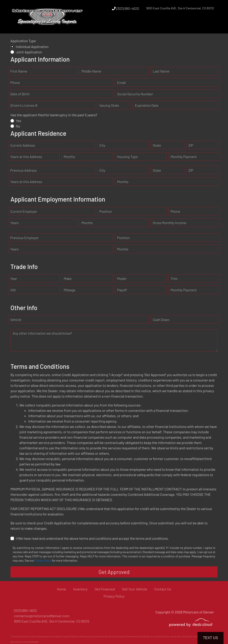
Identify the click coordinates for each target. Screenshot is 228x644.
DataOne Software (79, 637)
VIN (13, 290)
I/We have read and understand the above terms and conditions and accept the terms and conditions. (92, 538)
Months (69, 157)
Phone (15, 82)
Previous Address (23, 170)
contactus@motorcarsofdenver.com (42, 616)
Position (106, 211)
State (157, 145)
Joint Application (29, 52)
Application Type (23, 41)
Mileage (70, 290)
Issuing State (109, 105)
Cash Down (161, 320)
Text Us (211, 638)
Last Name (161, 71)
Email (121, 82)
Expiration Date (147, 105)
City (102, 145)
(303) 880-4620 (125, 8)
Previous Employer (24, 238)
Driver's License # (24, 105)
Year (14, 278)
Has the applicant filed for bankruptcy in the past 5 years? (54, 115)
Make (68, 278)
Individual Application (32, 47)
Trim (174, 278)
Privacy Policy (43, 561)
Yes (18, 121)
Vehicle (16, 320)
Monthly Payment (184, 157)
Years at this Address (26, 157)
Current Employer (24, 211)
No (18, 126)
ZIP (191, 145)
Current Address (23, 145)
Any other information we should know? (42, 333)
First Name (19, 71)
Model (122, 278)
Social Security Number (135, 94)
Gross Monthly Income (169, 223)
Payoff (122, 290)
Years (14, 223)
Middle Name (91, 71)
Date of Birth (20, 94)
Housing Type (127, 157)
